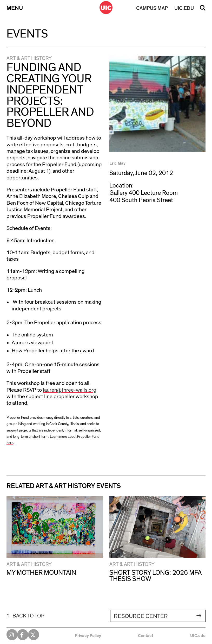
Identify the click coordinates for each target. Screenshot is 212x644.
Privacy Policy (88, 636)
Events (27, 34)
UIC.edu (198, 636)
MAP (152, 8)
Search (203, 10)
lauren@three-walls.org (70, 390)
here (10, 443)
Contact (146, 636)
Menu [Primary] (15, 8)
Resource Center (141, 616)
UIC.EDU (184, 8)
